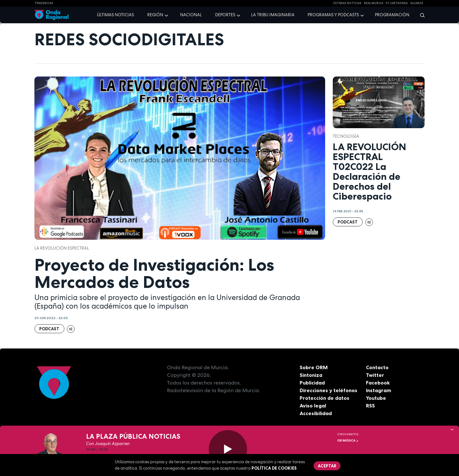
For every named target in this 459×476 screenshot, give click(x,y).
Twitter (375, 375)
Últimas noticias (115, 15)
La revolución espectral (62, 248)
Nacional (191, 15)
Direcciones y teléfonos (329, 390)
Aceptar (327, 466)
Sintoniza (311, 375)
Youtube (376, 398)
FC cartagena (397, 3)
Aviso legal (313, 406)
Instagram (379, 390)
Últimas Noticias (347, 3)
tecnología (346, 136)
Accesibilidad (316, 413)
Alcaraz (417, 3)
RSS (370, 406)
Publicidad (312, 383)
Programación (392, 15)
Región (155, 15)
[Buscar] (420, 15)
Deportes (225, 15)
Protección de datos (324, 398)
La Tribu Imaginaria (273, 15)
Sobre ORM (314, 367)
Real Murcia (374, 3)
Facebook (378, 383)
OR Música (348, 440)
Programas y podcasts (333, 15)
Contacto (377, 367)
